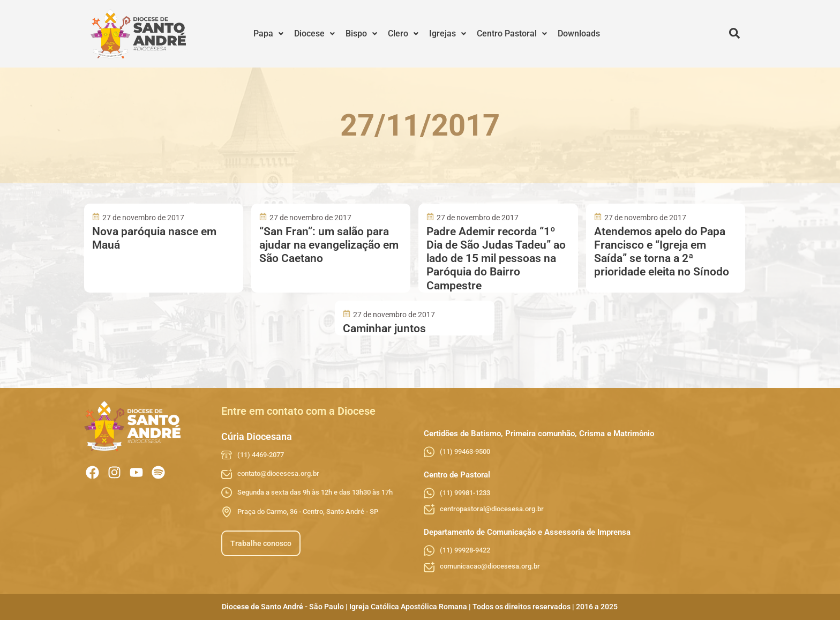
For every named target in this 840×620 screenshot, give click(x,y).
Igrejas (448, 33)
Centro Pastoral (512, 33)
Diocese (314, 33)
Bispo (361, 33)
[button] (268, 34)
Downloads (579, 33)
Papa (268, 33)
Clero (403, 33)
